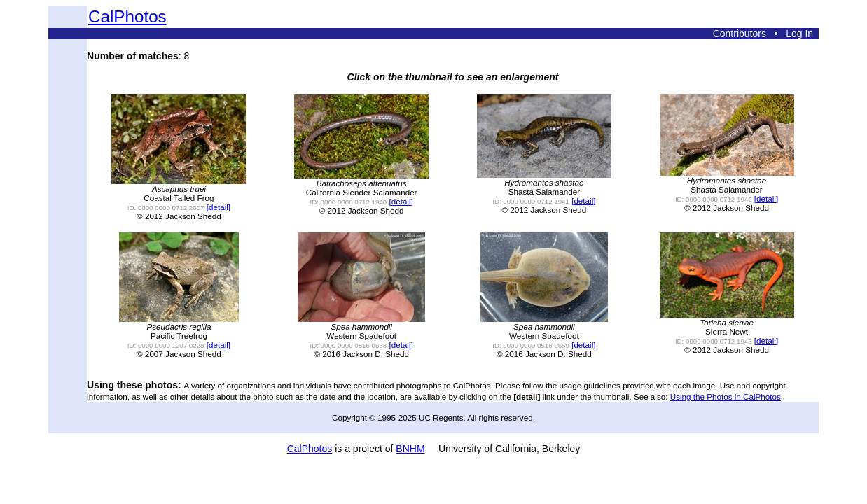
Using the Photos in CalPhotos (726, 397)
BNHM (410, 449)
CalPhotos (127, 16)
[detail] (219, 207)
